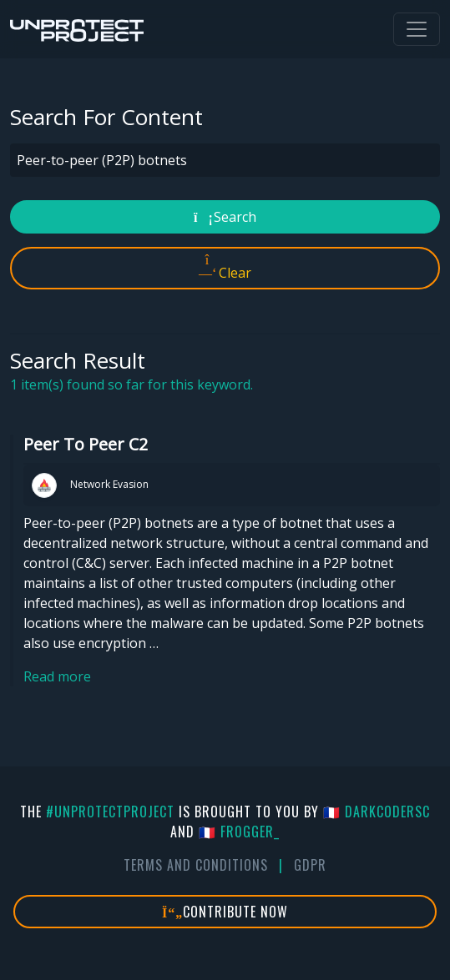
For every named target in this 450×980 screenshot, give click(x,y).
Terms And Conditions (196, 865)
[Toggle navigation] (417, 29)
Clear (225, 268)
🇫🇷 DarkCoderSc (377, 812)
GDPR (310, 865)
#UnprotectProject (110, 812)
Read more (57, 676)
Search (225, 217)
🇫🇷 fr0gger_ (239, 832)
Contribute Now (225, 912)
